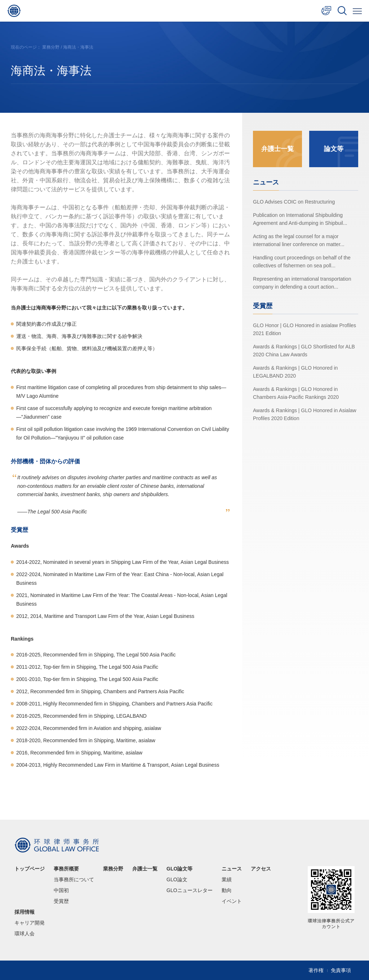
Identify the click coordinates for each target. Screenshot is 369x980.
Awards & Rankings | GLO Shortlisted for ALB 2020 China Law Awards (304, 350)
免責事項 (341, 970)
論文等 (334, 149)
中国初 (61, 890)
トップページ (30, 869)
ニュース (232, 869)
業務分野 (51, 47)
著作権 (316, 970)
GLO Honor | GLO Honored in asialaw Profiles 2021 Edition (304, 329)
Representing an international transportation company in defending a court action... (302, 282)
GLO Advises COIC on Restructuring (294, 201)
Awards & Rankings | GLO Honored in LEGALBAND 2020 (295, 371)
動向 (227, 890)
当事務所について (74, 879)
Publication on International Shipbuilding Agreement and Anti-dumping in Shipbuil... (300, 219)
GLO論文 (177, 879)
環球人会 (25, 934)
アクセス (261, 869)
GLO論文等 (179, 869)
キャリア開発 (30, 923)
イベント (232, 901)
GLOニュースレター (190, 890)
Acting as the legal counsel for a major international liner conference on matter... (299, 240)
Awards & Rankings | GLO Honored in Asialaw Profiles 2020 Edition (305, 414)
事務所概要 (66, 869)
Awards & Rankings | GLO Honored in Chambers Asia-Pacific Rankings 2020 (296, 393)
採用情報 (25, 912)
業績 (227, 879)
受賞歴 (61, 901)
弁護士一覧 (277, 149)
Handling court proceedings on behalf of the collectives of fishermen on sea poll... (302, 261)
